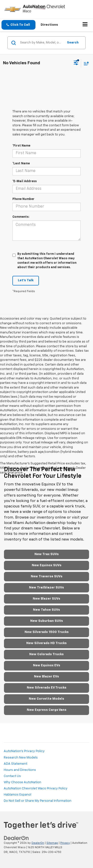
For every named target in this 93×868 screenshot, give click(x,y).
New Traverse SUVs (47, 576)
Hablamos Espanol (17, 795)
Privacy (65, 843)
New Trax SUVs (47, 554)
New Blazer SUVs (46, 599)
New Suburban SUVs (47, 621)
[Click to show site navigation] (85, 25)
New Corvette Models (46, 699)
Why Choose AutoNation (22, 782)
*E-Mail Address (25, 181)
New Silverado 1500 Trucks (47, 632)
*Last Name (21, 164)
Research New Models (21, 758)
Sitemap (52, 843)
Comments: (21, 217)
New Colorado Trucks (46, 654)
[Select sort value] (85, 63)
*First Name (21, 146)
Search (73, 43)
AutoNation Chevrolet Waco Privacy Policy (36, 789)
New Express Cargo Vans (47, 710)
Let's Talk (26, 280)
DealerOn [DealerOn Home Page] (38, 843)
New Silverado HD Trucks (46, 643)
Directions (49, 25)
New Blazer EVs (46, 677)
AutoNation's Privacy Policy (24, 751)
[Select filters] (76, 63)
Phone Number (23, 199)
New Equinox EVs (47, 665)
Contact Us (12, 776)
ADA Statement (15, 764)
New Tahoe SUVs (46, 610)
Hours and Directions (20, 770)
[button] (18, 25)
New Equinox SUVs (47, 565)
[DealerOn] (16, 838)
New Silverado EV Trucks (47, 688)
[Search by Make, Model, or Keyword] (41, 43)
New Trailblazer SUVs (46, 588)
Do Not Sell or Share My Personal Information (38, 801)
